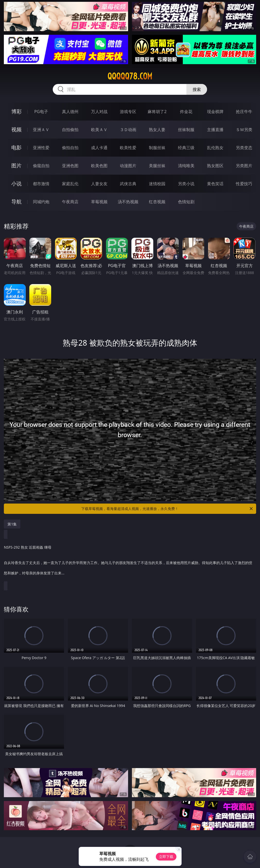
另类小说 (186, 184)
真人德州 (70, 112)
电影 (16, 147)
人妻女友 (99, 184)
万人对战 (99, 112)
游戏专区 (128, 112)
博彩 (16, 111)
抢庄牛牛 (244, 112)
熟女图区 (215, 166)
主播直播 (215, 130)
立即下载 (166, 857)
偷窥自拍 (41, 166)
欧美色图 (99, 166)
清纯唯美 (186, 166)
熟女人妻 (157, 130)
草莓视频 (99, 202)
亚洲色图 (70, 166)
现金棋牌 (215, 112)
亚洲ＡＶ (41, 130)
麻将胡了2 (157, 112)
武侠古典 (128, 184)
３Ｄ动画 (128, 130)
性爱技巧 (244, 184)
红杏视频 (157, 202)
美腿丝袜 (157, 166)
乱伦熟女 (215, 148)
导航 (16, 202)
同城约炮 (41, 202)
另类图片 (244, 166)
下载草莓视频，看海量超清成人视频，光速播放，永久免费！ (167, 509)
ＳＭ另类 (244, 130)
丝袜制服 (186, 130)
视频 (16, 129)
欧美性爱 (128, 148)
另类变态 (244, 148)
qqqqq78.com (130, 76)
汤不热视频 (128, 202)
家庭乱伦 (70, 184)
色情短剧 (186, 202)
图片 (16, 165)
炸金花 (186, 112)
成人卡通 (99, 148)
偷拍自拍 (70, 148)
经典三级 (186, 148)
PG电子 (41, 112)
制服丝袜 (157, 148)
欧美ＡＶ (99, 130)
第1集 (12, 524)
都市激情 (41, 184)
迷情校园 (157, 184)
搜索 (197, 89)
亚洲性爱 (41, 148)
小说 (16, 184)
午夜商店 (70, 202)
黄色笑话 (215, 184)
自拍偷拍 (70, 130)
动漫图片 (128, 166)
